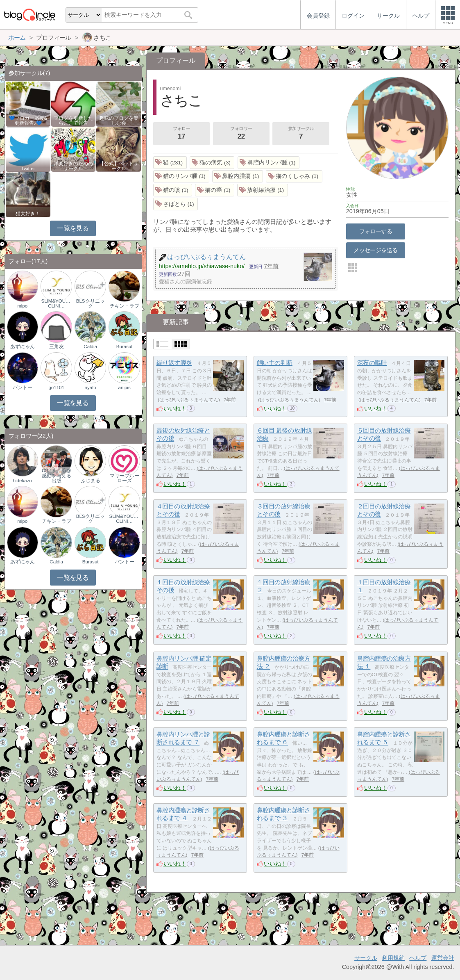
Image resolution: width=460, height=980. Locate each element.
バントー (23, 387)
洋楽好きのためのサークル (73, 166)
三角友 (57, 346)
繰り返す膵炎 (174, 363)
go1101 (56, 387)
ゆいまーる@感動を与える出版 (57, 475)
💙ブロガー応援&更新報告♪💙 (28, 121)
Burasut (125, 346)
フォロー (181, 134)
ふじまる (91, 481)
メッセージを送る (375, 250)
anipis (125, 387)
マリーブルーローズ (125, 478)
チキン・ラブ (125, 306)
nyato (91, 387)
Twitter (28, 169)
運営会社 (443, 958)
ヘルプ (418, 958)
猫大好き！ (28, 214)
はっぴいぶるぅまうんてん (189, 400)
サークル (366, 958)
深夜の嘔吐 (372, 363)
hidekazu (23, 481)
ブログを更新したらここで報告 (73, 121)
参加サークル (301, 134)
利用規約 (393, 958)
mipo (22, 306)
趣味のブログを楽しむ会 (119, 121)
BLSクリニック (91, 303)
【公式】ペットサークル (119, 166)
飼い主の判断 (275, 363)
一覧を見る (73, 228)
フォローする (376, 231)
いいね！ (175, 408)
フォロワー (241, 134)
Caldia (90, 346)
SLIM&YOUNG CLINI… (57, 303)
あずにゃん (23, 346)
